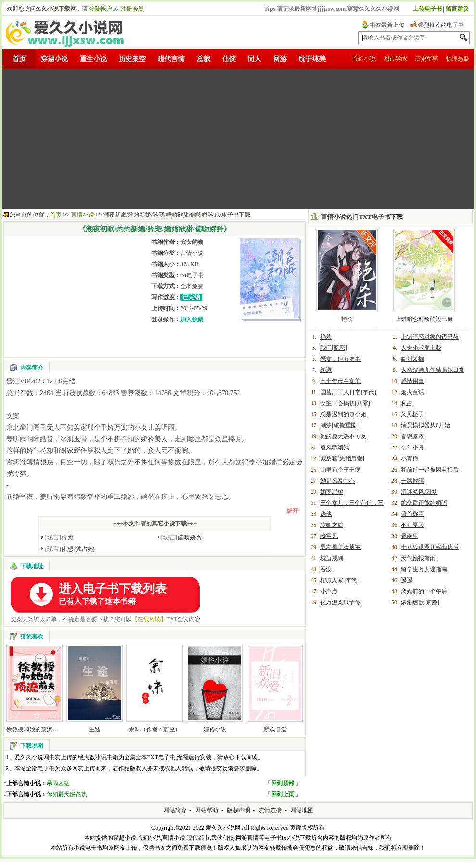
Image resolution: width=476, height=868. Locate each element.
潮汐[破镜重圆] (339, 425)
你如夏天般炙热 (67, 794)
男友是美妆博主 (340, 547)
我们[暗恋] (334, 348)
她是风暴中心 (338, 481)
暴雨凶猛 (58, 783)
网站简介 (175, 810)
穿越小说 (54, 59)
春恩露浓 (413, 436)
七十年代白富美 (340, 381)
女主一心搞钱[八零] (345, 403)
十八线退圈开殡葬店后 (430, 547)
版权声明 (238, 810)
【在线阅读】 (149, 619)
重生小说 (93, 59)
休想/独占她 (69, 549)
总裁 (203, 59)
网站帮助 (207, 810)
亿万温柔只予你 (340, 602)
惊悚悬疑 (458, 59)
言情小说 (83, 215)
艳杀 (347, 319)
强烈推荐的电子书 (441, 25)
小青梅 (410, 459)
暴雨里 (410, 536)
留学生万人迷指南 (424, 569)
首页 (19, 59)
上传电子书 (427, 9)
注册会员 (132, 9)
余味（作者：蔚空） (155, 729)
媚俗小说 (215, 729)
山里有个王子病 (340, 470)
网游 (280, 59)
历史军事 (426, 59)
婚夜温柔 (332, 492)
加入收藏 (192, 319)
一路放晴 (413, 481)
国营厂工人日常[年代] (348, 392)
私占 (407, 403)
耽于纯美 (312, 59)
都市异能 (395, 59)
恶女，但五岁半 (340, 359)
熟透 (326, 370)
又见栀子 (413, 414)
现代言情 (171, 59)
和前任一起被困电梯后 (430, 470)
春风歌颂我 (335, 447)
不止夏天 (413, 525)
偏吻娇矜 (182, 537)
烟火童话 (413, 392)
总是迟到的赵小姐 (343, 414)
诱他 (326, 514)
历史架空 (132, 59)
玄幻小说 (364, 59)
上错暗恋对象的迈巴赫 (424, 319)
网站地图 (302, 810)
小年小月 (413, 447)
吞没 (326, 569)
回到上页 (283, 794)
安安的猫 (192, 242)
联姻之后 (332, 525)
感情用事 (413, 381)
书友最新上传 (387, 25)
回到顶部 (283, 783)
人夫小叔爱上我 (421, 348)
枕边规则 (332, 558)
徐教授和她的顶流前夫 (35, 729)
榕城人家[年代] (339, 580)
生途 (95, 729)
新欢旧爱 (275, 729)
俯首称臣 (413, 514)
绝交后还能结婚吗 (424, 503)
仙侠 (229, 59)
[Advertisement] (231, 139)
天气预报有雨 (418, 558)
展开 (292, 511)
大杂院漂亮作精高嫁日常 (433, 370)
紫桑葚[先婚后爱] (342, 459)
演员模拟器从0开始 (426, 425)
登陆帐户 (100, 9)
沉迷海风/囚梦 (419, 492)
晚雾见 (329, 536)
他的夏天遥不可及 (343, 436)
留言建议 (457, 9)
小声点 (329, 591)
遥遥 (407, 580)
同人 (254, 59)
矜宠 (59, 537)
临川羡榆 (413, 359)
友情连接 (270, 810)
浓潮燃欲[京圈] (420, 602)
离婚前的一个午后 (424, 591)
